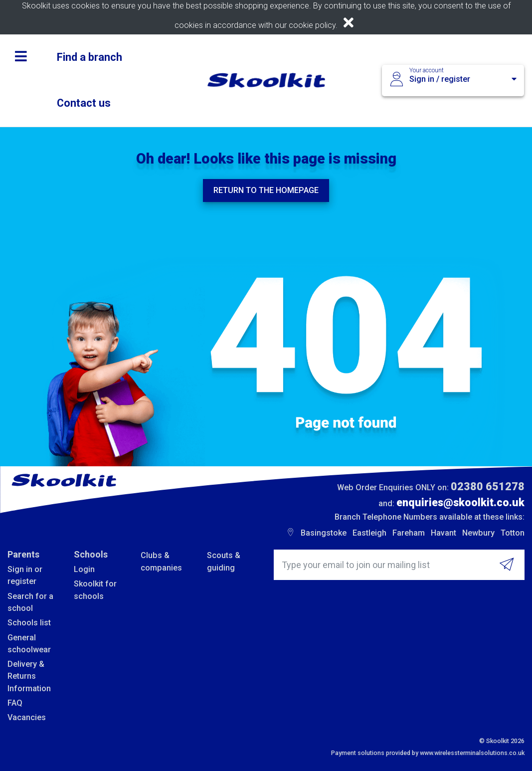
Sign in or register (25, 575)
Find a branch (89, 57)
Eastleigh (369, 533)
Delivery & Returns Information (29, 676)
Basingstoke (324, 533)
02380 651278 (488, 486)
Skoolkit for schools (95, 590)
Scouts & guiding (224, 561)
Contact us (84, 103)
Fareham (409, 533)
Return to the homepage (266, 190)
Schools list (29, 623)
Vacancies (27, 717)
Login (84, 569)
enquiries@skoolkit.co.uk (460, 502)
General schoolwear (29, 644)
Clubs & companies (161, 561)
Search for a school (30, 602)
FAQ (15, 703)
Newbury (478, 533)
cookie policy (312, 25)
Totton (513, 533)
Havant (443, 533)
